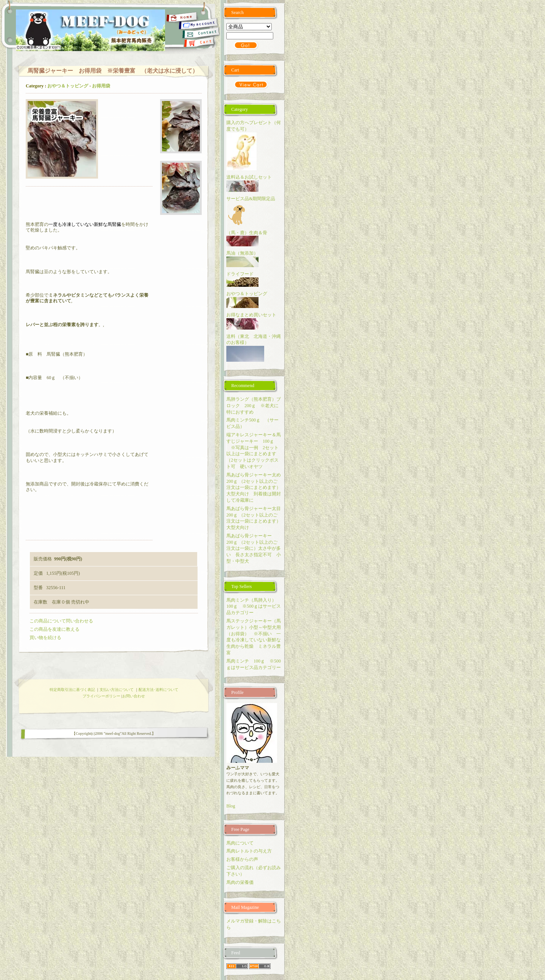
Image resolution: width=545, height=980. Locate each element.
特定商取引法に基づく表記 (72, 690)
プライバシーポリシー (101, 696)
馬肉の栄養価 (240, 882)
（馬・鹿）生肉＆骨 (247, 233)
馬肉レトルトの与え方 (249, 851)
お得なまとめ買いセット (251, 315)
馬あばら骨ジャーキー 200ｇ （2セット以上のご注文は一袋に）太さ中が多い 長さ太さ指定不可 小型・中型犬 (254, 548)
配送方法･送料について (158, 690)
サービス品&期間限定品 (253, 199)
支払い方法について (117, 690)
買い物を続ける (45, 638)
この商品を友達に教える (54, 629)
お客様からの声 (242, 859)
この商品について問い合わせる (61, 621)
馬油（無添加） (242, 253)
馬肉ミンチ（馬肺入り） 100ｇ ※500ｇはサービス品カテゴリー (254, 607)
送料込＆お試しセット (249, 177)
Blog (231, 806)
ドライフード (240, 274)
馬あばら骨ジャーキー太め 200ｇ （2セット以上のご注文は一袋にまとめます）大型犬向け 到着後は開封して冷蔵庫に (256, 488)
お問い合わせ (134, 696)
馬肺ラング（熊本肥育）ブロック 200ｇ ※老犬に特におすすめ (254, 406)
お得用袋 (101, 86)
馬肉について (240, 843)
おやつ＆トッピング (68, 86)
